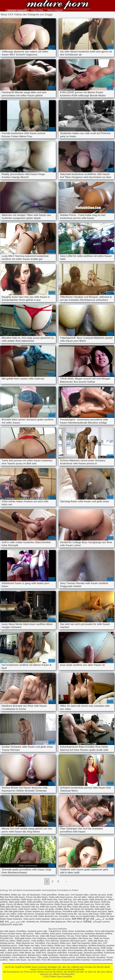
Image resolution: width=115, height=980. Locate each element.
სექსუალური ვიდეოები (11, 924)
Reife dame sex (32, 904)
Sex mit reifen (80, 897)
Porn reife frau (65, 900)
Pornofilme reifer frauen (74, 911)
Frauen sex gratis (46, 909)
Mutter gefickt (40, 950)
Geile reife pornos (26, 914)
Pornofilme (5, 895)
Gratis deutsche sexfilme (75, 948)
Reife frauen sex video (29, 946)
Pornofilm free (7, 938)
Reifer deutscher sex (48, 916)
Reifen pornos (47, 904)
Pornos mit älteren (15, 904)
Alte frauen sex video (57, 950)
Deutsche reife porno (69, 955)
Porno (15, 957)
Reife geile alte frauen (10, 907)
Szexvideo (64, 916)
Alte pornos (28, 934)
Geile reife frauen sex (84, 904)
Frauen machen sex (35, 911)
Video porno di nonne (61, 919)
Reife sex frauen (102, 938)
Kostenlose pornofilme (102, 960)
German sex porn (98, 895)
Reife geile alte (17, 916)
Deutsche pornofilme (93, 953)
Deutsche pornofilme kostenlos (76, 960)
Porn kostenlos (39, 938)
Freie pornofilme (49, 895)
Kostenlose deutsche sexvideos (91, 957)
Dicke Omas (68, 931)
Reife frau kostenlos (81, 943)
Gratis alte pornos (81, 907)
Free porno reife (51, 902)
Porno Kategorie (55, 10)
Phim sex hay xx (75, 922)
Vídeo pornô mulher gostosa (36, 919)
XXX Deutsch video (80, 895)
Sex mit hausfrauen (31, 895)
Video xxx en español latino (83, 916)
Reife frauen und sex (31, 900)
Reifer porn (97, 943)
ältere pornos (94, 948)
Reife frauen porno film (67, 914)
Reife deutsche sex (98, 900)
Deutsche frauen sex (10, 936)
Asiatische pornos (53, 911)
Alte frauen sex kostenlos (82, 909)
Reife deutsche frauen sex (20, 950)
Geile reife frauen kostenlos (53, 936)
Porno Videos (81, 936)
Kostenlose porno (41, 948)
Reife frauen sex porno (96, 911)
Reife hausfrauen (50, 955)
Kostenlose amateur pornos (62, 957)
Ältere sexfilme (42, 934)
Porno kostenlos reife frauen (81, 950)
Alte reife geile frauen (14, 911)
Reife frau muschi (48, 907)
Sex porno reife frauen (89, 914)
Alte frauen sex (86, 938)
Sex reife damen (81, 900)
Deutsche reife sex (30, 907)
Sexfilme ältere (62, 909)
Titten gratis (43, 957)
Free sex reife (31, 916)
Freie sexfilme (38, 941)
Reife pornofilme (35, 902)
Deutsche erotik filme (57, 953)
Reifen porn (65, 943)
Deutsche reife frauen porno (73, 941)
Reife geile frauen (23, 938)
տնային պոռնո (101, 922)
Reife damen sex (27, 953)
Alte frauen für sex (68, 902)
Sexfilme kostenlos (98, 936)
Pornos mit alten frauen (37, 897)
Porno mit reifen (102, 904)
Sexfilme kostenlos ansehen (101, 946)
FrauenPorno (55, 931)
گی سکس (100, 919)
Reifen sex (16, 895)
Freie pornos (56, 948)
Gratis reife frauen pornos (61, 897)
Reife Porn (41, 953)
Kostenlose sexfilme (84, 931)
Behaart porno (35, 955)
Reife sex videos (98, 907)
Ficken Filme (37, 10)
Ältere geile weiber (17, 902)
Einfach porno (12, 953)
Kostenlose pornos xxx (73, 934)
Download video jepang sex (53, 922)
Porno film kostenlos (51, 960)
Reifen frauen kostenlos (57, 5)
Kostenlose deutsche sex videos (16, 948)
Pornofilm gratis (75, 953)
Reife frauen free (50, 900)
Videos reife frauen (97, 897)
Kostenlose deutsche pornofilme (62, 938)
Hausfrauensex (20, 955)
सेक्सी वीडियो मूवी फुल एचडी (83, 919)
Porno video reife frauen (89, 902)
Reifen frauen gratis (63, 904)
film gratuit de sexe (105, 916)
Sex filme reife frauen (15, 897)
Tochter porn (64, 895)
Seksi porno (56, 934)
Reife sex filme (64, 907)
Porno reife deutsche (104, 931)
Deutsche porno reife (45, 914)
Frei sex (70, 936)
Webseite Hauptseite (17, 10)
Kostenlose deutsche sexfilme (98, 934)
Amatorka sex (33, 922)
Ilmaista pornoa (7, 943)
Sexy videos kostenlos (77, 946)
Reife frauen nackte (28, 909)
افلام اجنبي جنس (18, 922)
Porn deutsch (52, 943)
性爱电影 (88, 922)
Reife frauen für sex (29, 936)
